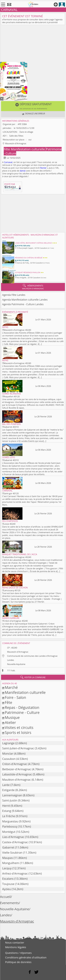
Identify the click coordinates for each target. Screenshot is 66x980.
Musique (12, 717)
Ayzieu (7, 889)
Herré (6, 806)
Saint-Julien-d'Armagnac (18, 748)
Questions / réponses (18, 953)
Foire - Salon (15, 697)
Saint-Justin (10, 800)
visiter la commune (33, 677)
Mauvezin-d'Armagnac (18, 652)
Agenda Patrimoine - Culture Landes (23, 304)
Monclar (8, 753)
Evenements (9, 903)
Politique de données (18, 962)
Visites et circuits (19, 727)
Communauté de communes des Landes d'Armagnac (32, 656)
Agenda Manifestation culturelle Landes (25, 300)
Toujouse (8, 884)
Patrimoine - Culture (22, 712)
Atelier (10, 722)
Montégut (9, 832)
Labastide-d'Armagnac (17, 774)
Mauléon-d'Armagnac (16, 780)
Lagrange (8, 743)
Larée (6, 785)
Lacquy (7, 868)
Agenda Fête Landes (14, 295)
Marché (11, 687)
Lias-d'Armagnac (13, 837)
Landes (10, 660)
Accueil (5, 897)
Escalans (8, 879)
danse (23, 171)
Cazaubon (9, 759)
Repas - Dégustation (22, 707)
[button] (33, 106)
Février (43, 168)
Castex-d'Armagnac (15, 842)
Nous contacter (15, 942)
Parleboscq (10, 826)
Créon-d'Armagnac (15, 764)
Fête (7, 149)
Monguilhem (11, 863)
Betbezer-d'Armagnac (17, 769)
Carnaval (8, 162)
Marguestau (10, 821)
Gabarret (8, 847)
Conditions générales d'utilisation (26, 957)
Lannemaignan (12, 795)
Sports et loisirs (18, 732)
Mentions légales (16, 947)
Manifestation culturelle (28, 149)
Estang (7, 811)
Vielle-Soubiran (12, 853)
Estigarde (8, 790)
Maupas (8, 858)
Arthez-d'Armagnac (15, 873)
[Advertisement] (33, 44)
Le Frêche (9, 816)
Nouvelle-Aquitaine (16, 664)
